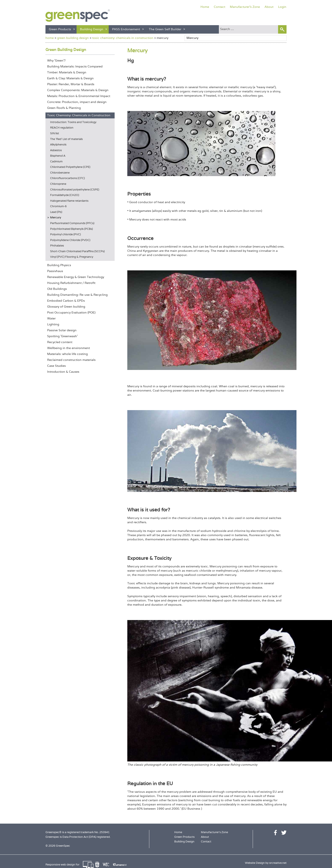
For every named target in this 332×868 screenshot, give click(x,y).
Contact (220, 7)
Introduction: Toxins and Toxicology (73, 122)
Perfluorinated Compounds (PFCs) (72, 223)
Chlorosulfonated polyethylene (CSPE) (75, 190)
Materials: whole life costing (67, 354)
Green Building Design (66, 50)
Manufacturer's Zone (245, 7)
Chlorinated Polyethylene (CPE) (70, 167)
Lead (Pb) (56, 212)
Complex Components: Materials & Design (78, 90)
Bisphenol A (58, 156)
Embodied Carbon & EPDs (66, 301)
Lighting (53, 324)
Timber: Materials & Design (67, 72)
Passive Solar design (62, 330)
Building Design (92, 29)
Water (51, 318)
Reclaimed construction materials (71, 360)
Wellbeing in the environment (69, 348)
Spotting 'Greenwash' (62, 336)
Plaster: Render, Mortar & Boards (71, 84)
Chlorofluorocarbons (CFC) (67, 178)
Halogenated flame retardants (69, 201)
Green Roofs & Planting (64, 108)
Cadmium (56, 161)
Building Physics (59, 265)
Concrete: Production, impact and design (77, 102)
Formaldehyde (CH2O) (65, 195)
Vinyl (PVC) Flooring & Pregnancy (72, 257)
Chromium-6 (58, 206)
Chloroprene (58, 184)
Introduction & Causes (63, 372)
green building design (73, 38)
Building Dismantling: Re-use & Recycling (77, 295)
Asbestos (56, 150)
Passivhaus (55, 271)
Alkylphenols (58, 144)
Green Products (60, 29)
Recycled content (60, 342)
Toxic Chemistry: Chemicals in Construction (79, 115)
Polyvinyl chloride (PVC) (65, 234)
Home (205, 7)
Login (282, 7)
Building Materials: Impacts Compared (75, 66)
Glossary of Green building (66, 307)
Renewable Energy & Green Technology (76, 277)
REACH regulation (62, 128)
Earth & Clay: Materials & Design (70, 78)
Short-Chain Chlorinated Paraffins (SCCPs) (77, 251)
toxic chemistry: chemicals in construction (123, 38)
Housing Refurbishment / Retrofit (71, 283)
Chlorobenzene (60, 173)
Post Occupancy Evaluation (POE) (71, 312)
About (269, 7)
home (50, 38)
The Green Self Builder (165, 29)
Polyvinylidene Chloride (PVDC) (70, 240)
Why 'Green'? (56, 60)
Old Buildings (57, 289)
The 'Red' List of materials (66, 139)
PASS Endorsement (126, 29)
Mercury (56, 217)
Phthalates (57, 246)
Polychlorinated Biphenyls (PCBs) (71, 229)
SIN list (55, 133)
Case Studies (56, 366)
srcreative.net (278, 863)
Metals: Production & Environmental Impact (79, 96)
